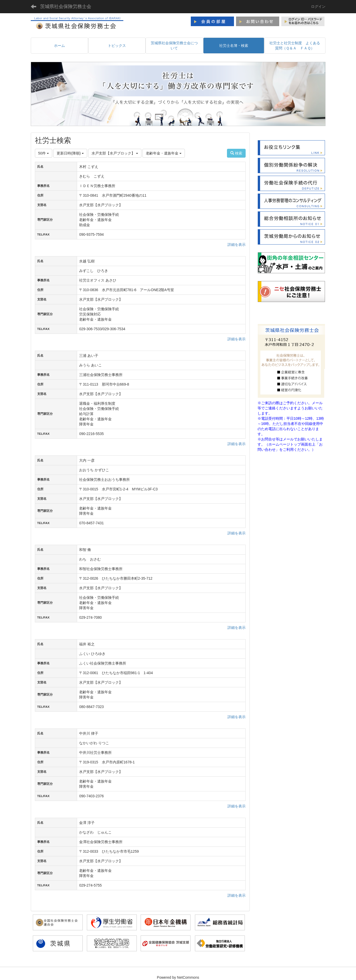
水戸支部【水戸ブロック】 (115, 153)
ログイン (318, 6)
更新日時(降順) (70, 153)
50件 (44, 153)
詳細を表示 (237, 245)
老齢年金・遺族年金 (164, 153)
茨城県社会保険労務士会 (66, 6)
